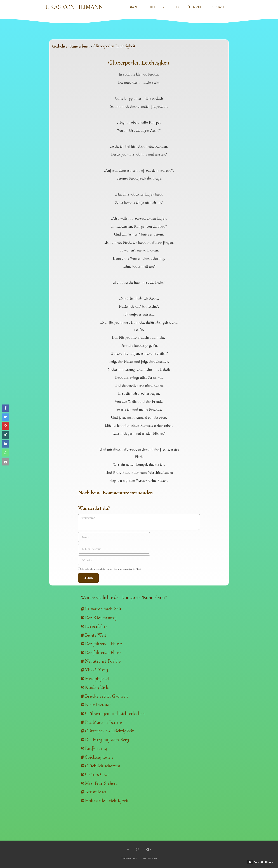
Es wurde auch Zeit (103, 609)
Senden (88, 578)
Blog (175, 7)
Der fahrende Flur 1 (103, 652)
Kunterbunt (80, 46)
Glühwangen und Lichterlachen (115, 713)
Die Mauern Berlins (104, 722)
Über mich (195, 7)
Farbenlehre (96, 626)
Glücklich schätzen (103, 766)
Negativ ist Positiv (103, 661)
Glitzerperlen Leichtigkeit (109, 731)
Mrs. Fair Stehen (101, 783)
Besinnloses (96, 792)
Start (133, 7)
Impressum (150, 858)
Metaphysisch (98, 679)
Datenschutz (129, 858)
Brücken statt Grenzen (106, 696)
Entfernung (96, 748)
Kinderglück (97, 687)
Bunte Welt (96, 635)
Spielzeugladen (99, 757)
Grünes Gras (97, 774)
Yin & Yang (96, 670)
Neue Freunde (98, 705)
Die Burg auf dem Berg (107, 740)
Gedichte (153, 7)
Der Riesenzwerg (101, 618)
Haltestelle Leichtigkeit (107, 801)
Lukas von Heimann (73, 7)
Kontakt (218, 7)
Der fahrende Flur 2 (104, 644)
